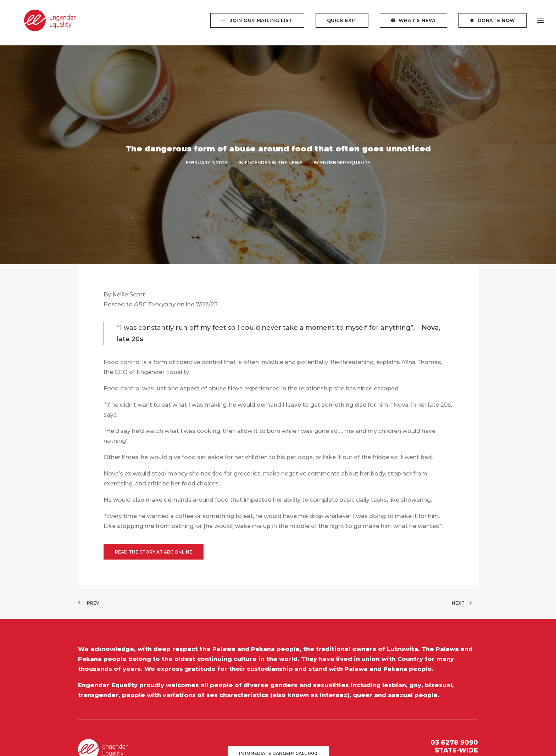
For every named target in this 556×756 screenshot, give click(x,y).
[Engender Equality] (44, 23)
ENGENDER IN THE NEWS (274, 149)
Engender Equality (345, 149)
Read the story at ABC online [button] (154, 524)
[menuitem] (260, 23)
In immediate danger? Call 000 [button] (278, 725)
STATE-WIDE (456, 722)
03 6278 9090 (454, 714)
